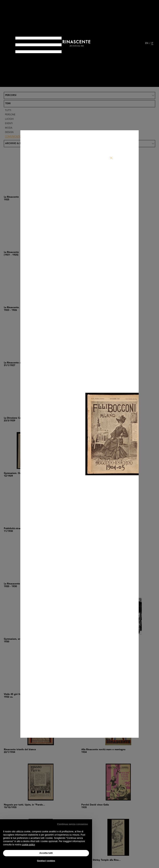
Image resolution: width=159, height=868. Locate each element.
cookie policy (28, 845)
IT (152, 43)
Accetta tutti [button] (46, 853)
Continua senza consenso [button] (72, 824)
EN (147, 43)
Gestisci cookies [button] (46, 861)
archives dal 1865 (77, 46)
